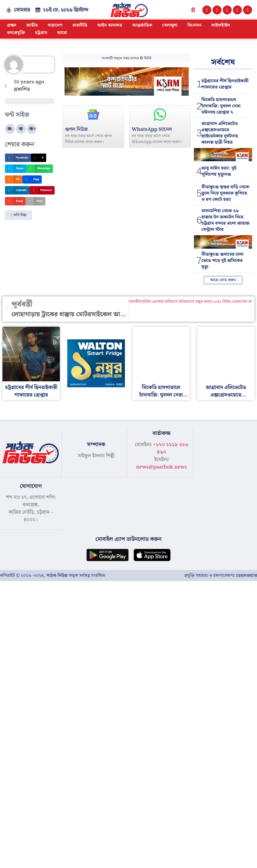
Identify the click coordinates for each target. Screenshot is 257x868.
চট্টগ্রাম (41, 33)
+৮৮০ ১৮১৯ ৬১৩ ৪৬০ (171, 448)
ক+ (33, 129)
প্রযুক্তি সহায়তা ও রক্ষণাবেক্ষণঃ (221, 575)
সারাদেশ (55, 25)
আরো (62, 33)
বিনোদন (195, 25)
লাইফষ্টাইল (221, 25)
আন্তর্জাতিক (142, 25)
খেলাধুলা (170, 25)
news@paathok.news (162, 467)
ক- (10, 129)
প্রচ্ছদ (12, 25)
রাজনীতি (80, 25)
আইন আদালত (110, 25)
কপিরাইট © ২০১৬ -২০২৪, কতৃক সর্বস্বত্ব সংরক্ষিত (53, 575)
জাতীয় (32, 25)
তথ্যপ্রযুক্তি (16, 33)
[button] (193, 10)
